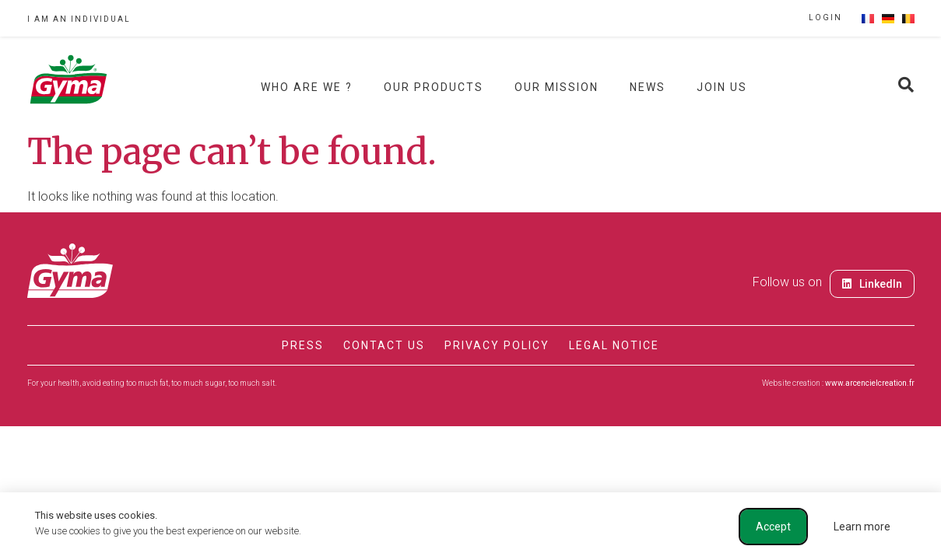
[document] (470, 280)
